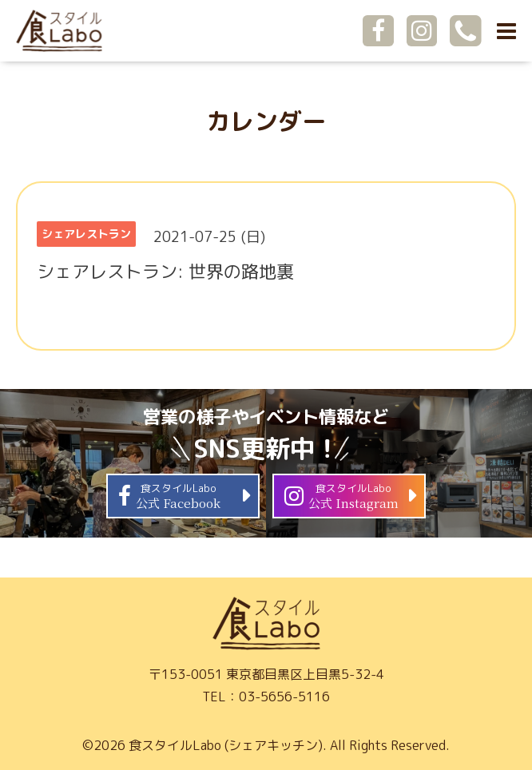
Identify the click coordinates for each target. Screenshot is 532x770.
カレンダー (266, 121)
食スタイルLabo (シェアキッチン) (226, 745)
